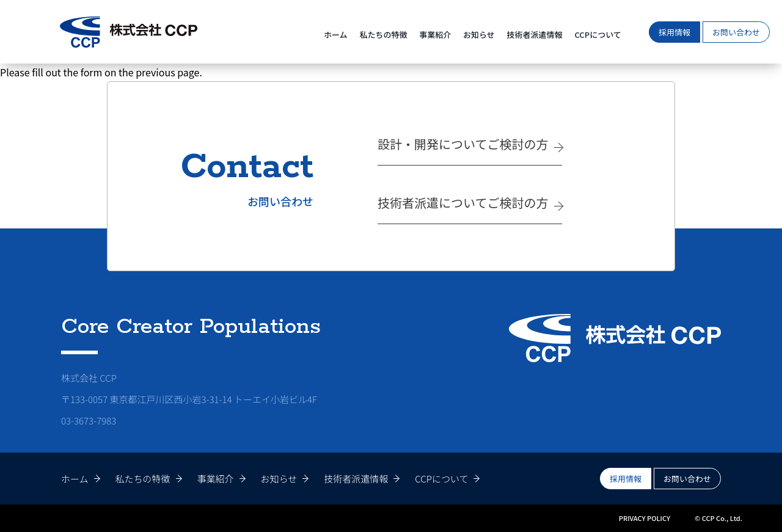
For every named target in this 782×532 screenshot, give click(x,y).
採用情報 (674, 32)
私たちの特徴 (383, 35)
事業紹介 (435, 35)
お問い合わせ (736, 32)
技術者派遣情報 (535, 35)
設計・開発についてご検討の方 (463, 144)
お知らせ (479, 35)
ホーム (336, 35)
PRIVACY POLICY (645, 518)
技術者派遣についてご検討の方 (463, 202)
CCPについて (597, 35)
